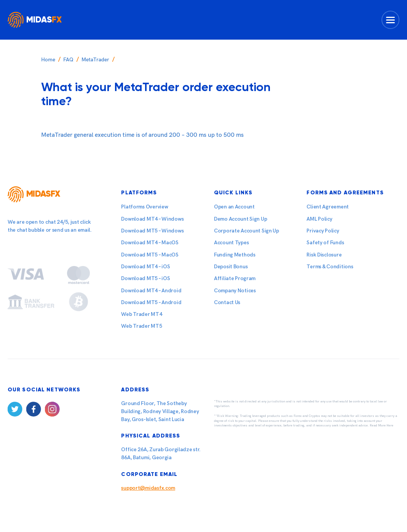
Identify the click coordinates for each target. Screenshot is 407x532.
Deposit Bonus (231, 267)
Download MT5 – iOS (145, 278)
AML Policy (319, 219)
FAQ (68, 60)
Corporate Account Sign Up (247, 231)
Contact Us (227, 302)
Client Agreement (328, 207)
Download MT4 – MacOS (150, 243)
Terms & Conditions (330, 267)
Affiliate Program (235, 278)
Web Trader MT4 (141, 314)
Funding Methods (235, 255)
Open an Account (234, 207)
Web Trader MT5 (141, 326)
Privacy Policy (323, 231)
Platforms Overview (144, 207)
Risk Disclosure (324, 255)
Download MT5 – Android (151, 302)
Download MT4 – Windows (152, 219)
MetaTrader (95, 60)
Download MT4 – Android (151, 291)
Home (48, 60)
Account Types (231, 243)
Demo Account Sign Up (240, 219)
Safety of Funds (325, 243)
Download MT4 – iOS (145, 267)
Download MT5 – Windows (152, 231)
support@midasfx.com (148, 488)
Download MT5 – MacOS (150, 255)
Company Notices (235, 291)
